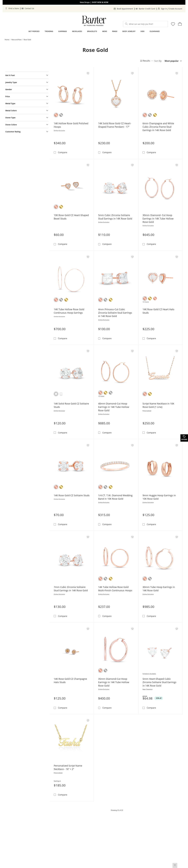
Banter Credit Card (147, 9)
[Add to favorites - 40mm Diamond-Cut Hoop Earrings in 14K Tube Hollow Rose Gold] (132, 351)
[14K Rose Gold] (56, 115)
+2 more (146, 302)
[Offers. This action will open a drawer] (184, 438)
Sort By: (158, 61)
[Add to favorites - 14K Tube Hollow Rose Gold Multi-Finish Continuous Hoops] (132, 537)
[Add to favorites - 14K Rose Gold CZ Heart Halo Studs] (177, 257)
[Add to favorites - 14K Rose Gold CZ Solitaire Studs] (88, 445)
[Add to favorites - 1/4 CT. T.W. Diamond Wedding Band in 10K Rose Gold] (132, 445)
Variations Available (149, 674)
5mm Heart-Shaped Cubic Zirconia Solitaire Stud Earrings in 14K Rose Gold (159, 682)
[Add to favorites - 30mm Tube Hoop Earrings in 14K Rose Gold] (177, 537)
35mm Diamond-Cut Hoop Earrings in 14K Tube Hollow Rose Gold (114, 682)
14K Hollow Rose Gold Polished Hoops (71, 125)
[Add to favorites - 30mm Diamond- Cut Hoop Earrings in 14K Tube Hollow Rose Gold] (177, 165)
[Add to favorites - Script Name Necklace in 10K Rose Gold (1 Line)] (177, 351)
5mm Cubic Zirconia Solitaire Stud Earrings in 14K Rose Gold (115, 217)
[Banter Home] (94, 21)
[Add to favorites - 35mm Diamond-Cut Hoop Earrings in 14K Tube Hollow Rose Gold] (132, 629)
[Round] (56, 394)
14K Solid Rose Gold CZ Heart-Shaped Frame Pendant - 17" (115, 125)
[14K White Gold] (61, 115)
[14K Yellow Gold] (155, 115)
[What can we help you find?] (145, 24)
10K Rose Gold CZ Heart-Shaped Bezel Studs (71, 217)
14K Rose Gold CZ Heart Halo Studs (158, 311)
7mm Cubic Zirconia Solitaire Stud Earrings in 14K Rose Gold (71, 589)
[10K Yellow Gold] (61, 207)
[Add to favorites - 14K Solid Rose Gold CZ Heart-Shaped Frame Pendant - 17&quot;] (132, 73)
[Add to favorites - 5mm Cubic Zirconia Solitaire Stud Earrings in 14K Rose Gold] (132, 165)
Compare (63, 152)
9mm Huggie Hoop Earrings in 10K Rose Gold (159, 497)
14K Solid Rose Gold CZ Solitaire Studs (71, 405)
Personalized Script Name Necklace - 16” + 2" (68, 767)
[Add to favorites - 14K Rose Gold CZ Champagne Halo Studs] (88, 629)
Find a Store (14, 8)
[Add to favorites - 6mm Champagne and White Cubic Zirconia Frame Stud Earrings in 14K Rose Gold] (177, 73)
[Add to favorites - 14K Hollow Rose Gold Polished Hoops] (88, 73)
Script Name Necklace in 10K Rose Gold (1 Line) (158, 405)
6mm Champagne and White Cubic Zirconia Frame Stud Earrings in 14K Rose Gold (158, 127)
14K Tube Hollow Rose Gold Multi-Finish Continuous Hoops (115, 589)
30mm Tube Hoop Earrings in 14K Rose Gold (159, 589)
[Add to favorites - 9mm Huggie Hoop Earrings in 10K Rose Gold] (177, 445)
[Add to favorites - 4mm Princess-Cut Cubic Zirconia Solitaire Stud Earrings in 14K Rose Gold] (132, 257)
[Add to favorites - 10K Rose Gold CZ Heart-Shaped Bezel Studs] (88, 165)
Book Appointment (125, 9)
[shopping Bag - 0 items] (180, 24)
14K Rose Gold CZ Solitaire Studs (72, 495)
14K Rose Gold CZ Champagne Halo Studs (70, 681)
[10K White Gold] (111, 393)
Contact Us (29, 8)
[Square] (61, 394)
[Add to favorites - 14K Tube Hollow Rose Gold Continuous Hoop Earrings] (88, 257)
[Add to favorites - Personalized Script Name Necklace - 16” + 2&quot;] (88, 720)
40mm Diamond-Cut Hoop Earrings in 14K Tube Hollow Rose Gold (114, 407)
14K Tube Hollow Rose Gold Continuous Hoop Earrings (69, 311)
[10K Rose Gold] (56, 207)
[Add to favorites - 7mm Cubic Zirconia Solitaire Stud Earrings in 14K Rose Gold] (88, 537)
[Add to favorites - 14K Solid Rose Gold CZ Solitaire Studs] (88, 351)
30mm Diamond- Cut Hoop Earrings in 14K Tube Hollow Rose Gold (158, 219)
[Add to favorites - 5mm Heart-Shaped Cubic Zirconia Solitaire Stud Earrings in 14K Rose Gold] (177, 629)
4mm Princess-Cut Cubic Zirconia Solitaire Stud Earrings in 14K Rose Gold (115, 313)
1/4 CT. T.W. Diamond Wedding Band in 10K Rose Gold (115, 497)
